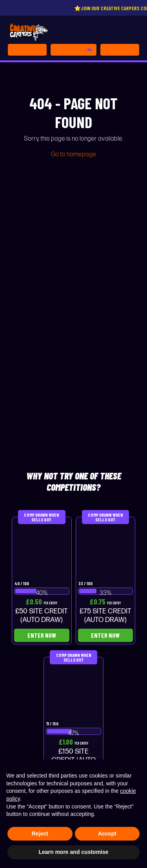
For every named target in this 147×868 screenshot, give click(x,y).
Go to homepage (73, 155)
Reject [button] (40, 834)
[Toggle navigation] (120, 50)
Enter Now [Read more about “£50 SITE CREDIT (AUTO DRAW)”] (42, 635)
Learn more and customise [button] (73, 852)
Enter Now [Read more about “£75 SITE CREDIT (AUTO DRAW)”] (105, 635)
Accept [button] (107, 834)
